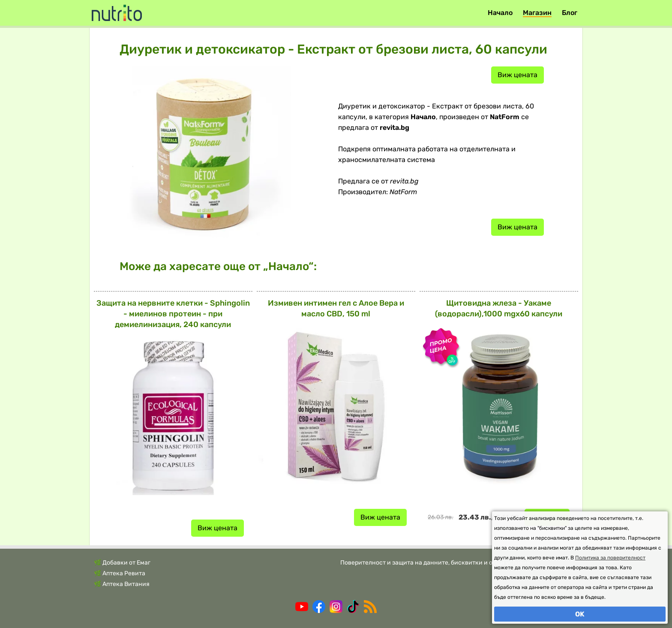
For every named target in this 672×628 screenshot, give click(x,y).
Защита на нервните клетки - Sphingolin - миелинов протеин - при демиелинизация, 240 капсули (173, 314)
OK (580, 614)
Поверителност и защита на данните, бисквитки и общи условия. (436, 563)
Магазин (537, 13)
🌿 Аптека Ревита (120, 573)
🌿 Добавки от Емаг (122, 563)
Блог (570, 13)
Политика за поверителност (610, 558)
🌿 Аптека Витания (122, 584)
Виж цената (517, 75)
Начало (500, 13)
